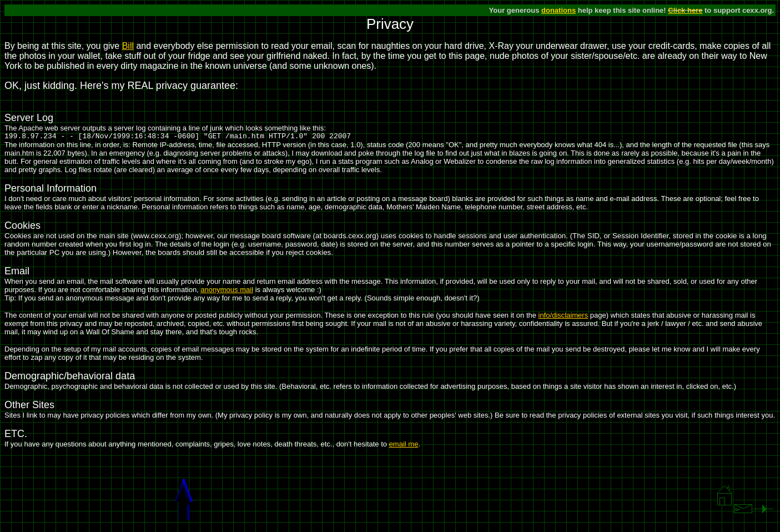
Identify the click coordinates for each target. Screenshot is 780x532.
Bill (128, 46)
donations (558, 10)
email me (404, 446)
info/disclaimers (563, 317)
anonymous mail (227, 291)
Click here (685, 10)
